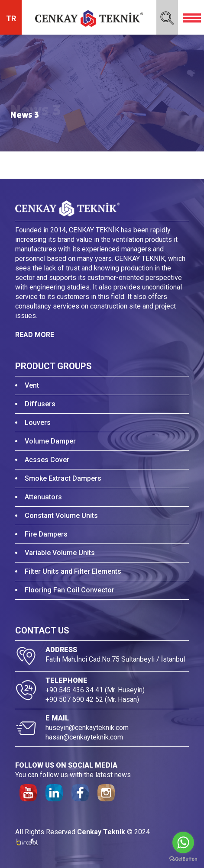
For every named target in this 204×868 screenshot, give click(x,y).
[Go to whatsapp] (183, 842)
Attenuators (43, 497)
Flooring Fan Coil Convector (70, 590)
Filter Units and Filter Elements (73, 571)
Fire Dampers (46, 534)
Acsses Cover (47, 460)
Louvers (38, 423)
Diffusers (40, 404)
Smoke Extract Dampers (63, 478)
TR (11, 18)
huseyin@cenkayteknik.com (87, 728)
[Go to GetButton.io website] (183, 859)
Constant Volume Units (61, 516)
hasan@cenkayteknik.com (84, 737)
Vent (32, 385)
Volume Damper (50, 441)
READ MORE (35, 335)
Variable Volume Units (60, 553)
